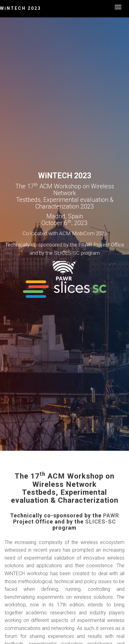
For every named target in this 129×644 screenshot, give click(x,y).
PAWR (111, 515)
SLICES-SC (100, 522)
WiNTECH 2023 (21, 8)
